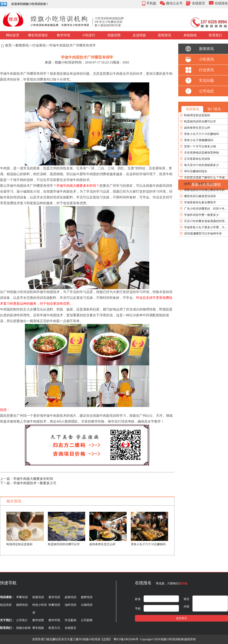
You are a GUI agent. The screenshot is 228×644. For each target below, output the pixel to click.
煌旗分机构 (23, 628)
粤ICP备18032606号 (126, 639)
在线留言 (199, 3)
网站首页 (13, 35)
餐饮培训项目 (38, 35)
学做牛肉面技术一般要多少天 (35, 483)
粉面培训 (38, 597)
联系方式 (54, 628)
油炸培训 (70, 605)
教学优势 (38, 620)
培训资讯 (192, 109)
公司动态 (206, 91)
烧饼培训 (22, 605)
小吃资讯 (206, 59)
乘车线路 (38, 628)
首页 (8, 45)
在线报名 (221, 3)
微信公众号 (174, 3)
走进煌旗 (139, 35)
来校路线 (190, 35)
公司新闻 (87, 620)
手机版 (151, 3)
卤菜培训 (70, 597)
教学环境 (63, 35)
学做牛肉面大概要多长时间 (33, 479)
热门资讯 (214, 109)
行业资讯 (39, 45)
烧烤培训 (87, 597)
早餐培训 (22, 597)
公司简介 (22, 620)
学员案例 (70, 620)
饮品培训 (6, 605)
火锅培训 (87, 605)
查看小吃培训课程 (206, 185)
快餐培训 (54, 605)
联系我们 (215, 35)
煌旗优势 (114, 35)
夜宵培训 (54, 597)
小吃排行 (89, 35)
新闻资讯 (165, 35)
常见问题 (206, 81)
